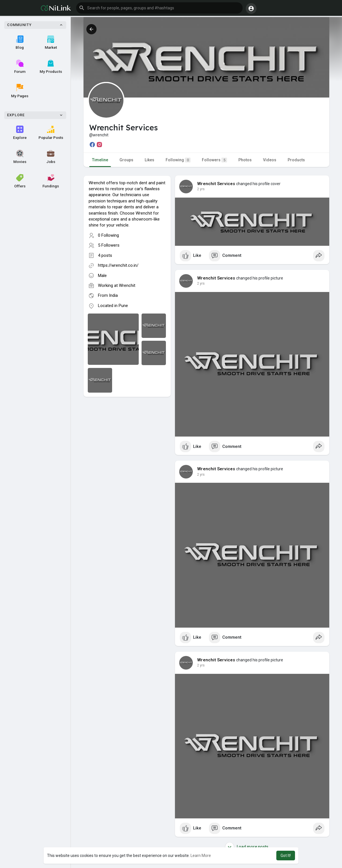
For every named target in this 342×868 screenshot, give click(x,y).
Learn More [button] (201, 856)
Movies (20, 157)
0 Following (108, 235)
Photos (245, 160)
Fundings (51, 181)
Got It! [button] (286, 856)
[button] (159, 8)
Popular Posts (51, 133)
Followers (214, 160)
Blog (20, 43)
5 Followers (109, 245)
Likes (149, 160)
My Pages (20, 91)
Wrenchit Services (216, 184)
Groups (126, 160)
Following (178, 160)
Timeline (100, 160)
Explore (20, 133)
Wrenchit (127, 285)
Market (51, 43)
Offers (20, 181)
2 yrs (201, 189)
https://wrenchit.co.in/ (118, 265)
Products (296, 160)
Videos (270, 160)
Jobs (51, 157)
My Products (51, 67)
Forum (20, 67)
